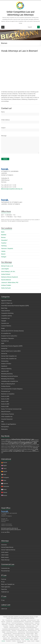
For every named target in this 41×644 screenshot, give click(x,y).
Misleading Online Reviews (8, 379)
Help (16, 636)
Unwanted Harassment (7, 419)
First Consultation (30, 629)
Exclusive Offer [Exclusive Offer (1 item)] (33, 445)
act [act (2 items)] (10, 440)
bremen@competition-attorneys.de (12, 189)
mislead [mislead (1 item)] (29, 448)
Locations (27, 639)
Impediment (4, 366)
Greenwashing (5, 361)
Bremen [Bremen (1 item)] (18, 441)
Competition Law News (19, 635)
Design (3, 328)
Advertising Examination (20, 626)
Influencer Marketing (6, 369)
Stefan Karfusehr (6, 288)
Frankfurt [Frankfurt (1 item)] (9, 446)
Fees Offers (23, 629)
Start (3, 620)
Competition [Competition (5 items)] (14, 443)
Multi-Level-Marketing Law (17, 623)
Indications (14, 630)
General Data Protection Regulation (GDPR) (12, 346)
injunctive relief (5, 371)
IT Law (3, 600)
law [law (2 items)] (14, 448)
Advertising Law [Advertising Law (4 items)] (27, 439)
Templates (29, 636)
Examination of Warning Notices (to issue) (11, 629)
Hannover (24, 641)
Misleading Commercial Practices (10, 376)
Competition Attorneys (22, 630)
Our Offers (12, 626)
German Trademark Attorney (8, 550)
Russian (5, 495)
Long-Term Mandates (6, 630)
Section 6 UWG (5, 406)
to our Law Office (5, 532)
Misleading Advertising (7, 374)
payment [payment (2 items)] (35, 448)
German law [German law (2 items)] (14, 446)
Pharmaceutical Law (32, 620)
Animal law (4, 545)
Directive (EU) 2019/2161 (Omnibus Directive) (12, 331)
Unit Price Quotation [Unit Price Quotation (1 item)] (28, 451)
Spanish (5, 471)
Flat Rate (37, 629)
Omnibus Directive (6, 386)
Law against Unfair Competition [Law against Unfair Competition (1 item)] (21, 448)
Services (34, 625)
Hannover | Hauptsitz (7, 249)
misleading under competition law (10, 381)
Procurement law (5, 571)
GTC (7, 636)
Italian (5, 474)
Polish (5, 480)
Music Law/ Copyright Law (8, 584)
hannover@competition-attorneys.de (11, 530)
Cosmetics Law (5, 323)
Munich (3, 254)
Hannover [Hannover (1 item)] (37, 446)
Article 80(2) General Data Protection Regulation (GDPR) (15, 306)
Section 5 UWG (5, 401)
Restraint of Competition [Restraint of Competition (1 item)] (9, 449)
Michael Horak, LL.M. (7, 266)
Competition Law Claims (29, 623)
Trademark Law (5, 592)
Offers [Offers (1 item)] (32, 448)
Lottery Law (8, 623)
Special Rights (23, 620)
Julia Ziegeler (5, 269)
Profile (32, 635)
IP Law (3, 582)
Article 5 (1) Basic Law (7, 303)
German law (4, 354)
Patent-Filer (4, 589)
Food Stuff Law (5, 341)
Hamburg (4, 246)
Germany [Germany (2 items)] (21, 446)
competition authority (7, 316)
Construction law (5, 568)
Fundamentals (17, 620)
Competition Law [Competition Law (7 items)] (28, 443)
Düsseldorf (4, 240)
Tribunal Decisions (15, 638)
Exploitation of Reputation (8, 338)
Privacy (4, 636)
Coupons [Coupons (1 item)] (3, 445)
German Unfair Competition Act (9, 356)
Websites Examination (14, 627)
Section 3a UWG (5, 396)
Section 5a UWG (5, 404)
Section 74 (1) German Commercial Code (11, 409)
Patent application (6, 587)
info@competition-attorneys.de (10, 528)
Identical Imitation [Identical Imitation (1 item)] (5, 448)
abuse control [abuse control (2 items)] (5, 440)
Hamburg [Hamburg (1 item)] (34, 446)
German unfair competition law (9, 359)
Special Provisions (6, 412)
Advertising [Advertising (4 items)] (16, 439)
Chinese (5, 492)
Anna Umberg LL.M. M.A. (8, 272)
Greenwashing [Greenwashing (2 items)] (27, 446)
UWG (2, 422)
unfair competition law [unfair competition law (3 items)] (16, 451)
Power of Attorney (22, 636)
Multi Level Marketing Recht (8, 384)
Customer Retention (6, 326)
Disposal (5, 638)
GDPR (3, 343)
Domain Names (28, 625)
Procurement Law (6, 391)
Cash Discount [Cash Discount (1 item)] (28, 441)
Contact (22, 639)
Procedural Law (28, 622)
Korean (5, 489)
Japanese (6, 483)
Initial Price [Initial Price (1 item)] (10, 448)
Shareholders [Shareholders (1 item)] (25, 449)
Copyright (4, 321)
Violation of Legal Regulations (9, 424)
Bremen (3, 237)
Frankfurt (4, 243)
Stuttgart (4, 257)
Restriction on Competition (8, 394)
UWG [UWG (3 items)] (34, 451)
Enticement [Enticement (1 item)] (28, 445)
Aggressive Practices (6, 301)
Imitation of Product (6, 364)
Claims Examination (30, 626)
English (5, 465)
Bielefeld (4, 235)
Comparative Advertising (7, 313)
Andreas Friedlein (6, 285)
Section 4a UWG (5, 399)
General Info (4, 349)
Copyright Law (11, 625)
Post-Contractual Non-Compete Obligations (12, 389)
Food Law (4, 579)
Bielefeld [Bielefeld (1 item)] (15, 441)
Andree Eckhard (6, 274)
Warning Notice (5, 427)
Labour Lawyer (5, 555)
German (5, 462)
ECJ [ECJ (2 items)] (24, 445)
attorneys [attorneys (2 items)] (8, 441)
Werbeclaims (4, 429)
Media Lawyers (5, 557)
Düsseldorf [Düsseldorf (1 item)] (21, 445)
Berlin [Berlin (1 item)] (12, 441)
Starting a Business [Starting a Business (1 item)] (31, 449)
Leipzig (3, 251)
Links (9, 638)
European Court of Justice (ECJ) (9, 336)
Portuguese (6, 477)
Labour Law (4, 609)
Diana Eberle (11, 635)
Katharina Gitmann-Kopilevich (10, 277)
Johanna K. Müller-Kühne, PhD (10, 283)
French (5, 468)
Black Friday (4, 308)
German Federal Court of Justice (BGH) (11, 351)
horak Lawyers (5, 552)
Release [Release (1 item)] (3, 449)
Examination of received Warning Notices (28, 627)
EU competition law (6, 333)
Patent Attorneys (5, 560)
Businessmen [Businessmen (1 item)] (23, 441)
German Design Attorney (7, 547)
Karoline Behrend (6, 280)
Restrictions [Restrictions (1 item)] (16, 449)
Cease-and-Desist (6, 311)
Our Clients (12, 636)
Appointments (20, 642)
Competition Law (5, 318)
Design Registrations (20, 625)
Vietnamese (6, 486)
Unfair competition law (7, 417)
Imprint (36, 635)
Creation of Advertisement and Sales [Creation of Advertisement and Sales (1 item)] (12, 445)
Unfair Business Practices (8, 414)
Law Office (27, 635)
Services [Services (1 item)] (20, 449)
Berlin (3, 232)
